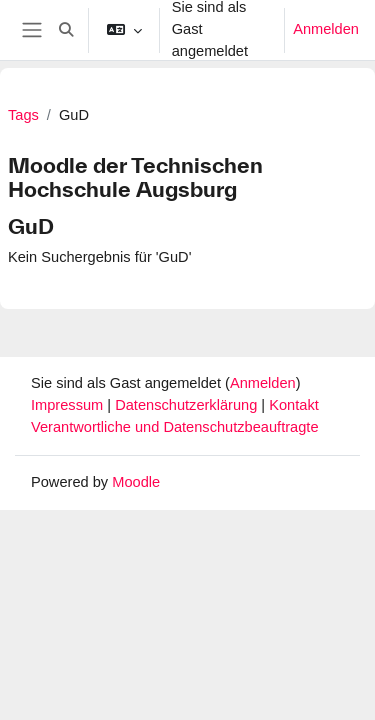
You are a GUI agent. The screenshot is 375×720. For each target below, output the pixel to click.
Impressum (69, 405)
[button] (66, 30)
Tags (23, 115)
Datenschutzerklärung (188, 405)
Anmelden (326, 29)
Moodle (136, 482)
